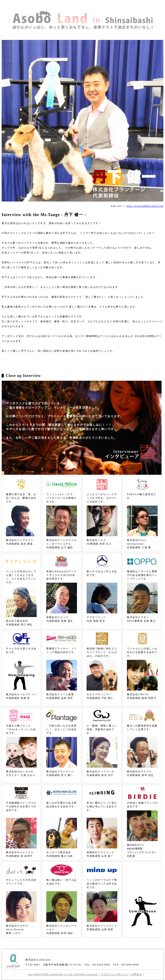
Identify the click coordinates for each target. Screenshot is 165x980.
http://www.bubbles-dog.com (145, 206)
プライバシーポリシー (115, 974)
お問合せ (137, 974)
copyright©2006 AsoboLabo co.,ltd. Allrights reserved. (63, 974)
